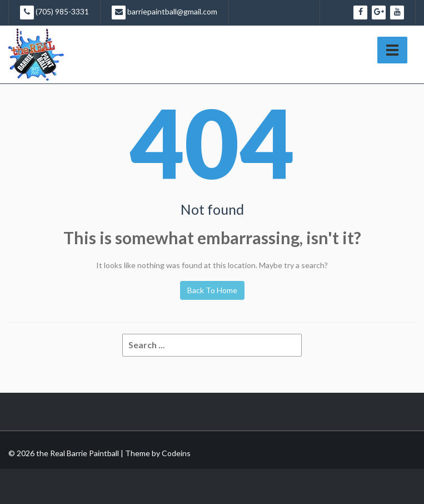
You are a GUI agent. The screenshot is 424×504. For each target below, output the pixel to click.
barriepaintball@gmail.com (164, 13)
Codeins (176, 453)
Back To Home (212, 290)
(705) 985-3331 (54, 13)
